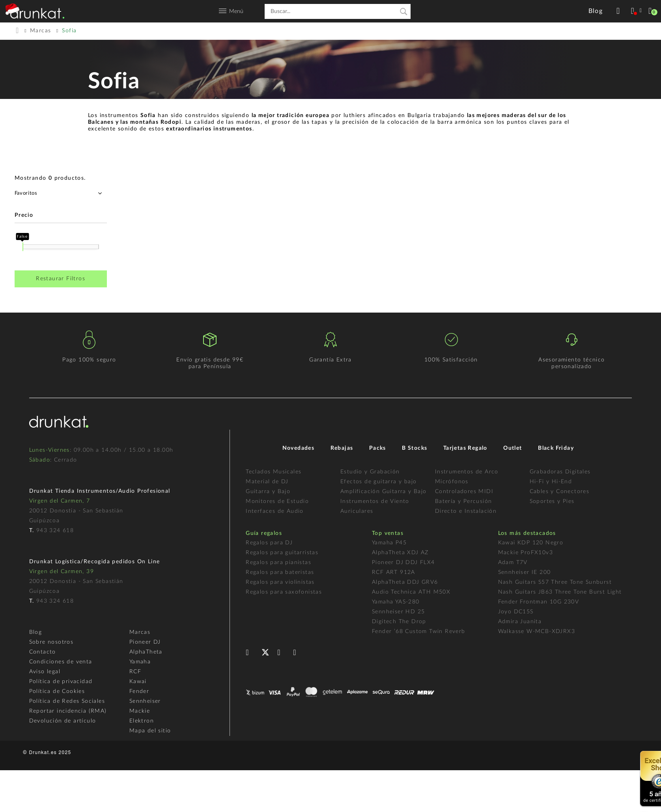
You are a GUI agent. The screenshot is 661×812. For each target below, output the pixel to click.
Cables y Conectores (560, 492)
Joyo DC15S (516, 612)
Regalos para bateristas (280, 572)
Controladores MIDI (464, 492)
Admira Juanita (520, 622)
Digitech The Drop (399, 622)
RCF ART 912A (394, 572)
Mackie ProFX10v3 (526, 553)
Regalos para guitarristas (282, 553)
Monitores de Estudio (277, 501)
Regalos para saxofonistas (284, 592)
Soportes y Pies (552, 501)
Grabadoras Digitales (560, 472)
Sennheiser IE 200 (525, 572)
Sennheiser (145, 701)
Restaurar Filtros (61, 279)
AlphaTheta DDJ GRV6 (405, 582)
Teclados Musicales (274, 472)
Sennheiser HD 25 (398, 612)
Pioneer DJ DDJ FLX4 (403, 562)
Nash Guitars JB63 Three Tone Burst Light (560, 592)
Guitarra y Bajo (268, 492)
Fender (139, 691)
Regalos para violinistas (280, 582)
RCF (135, 672)
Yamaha (140, 662)
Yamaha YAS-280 (396, 602)
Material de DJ (267, 482)
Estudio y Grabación (370, 472)
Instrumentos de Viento (375, 501)
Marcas (140, 632)
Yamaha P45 (389, 543)
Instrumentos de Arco (467, 472)
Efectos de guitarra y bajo (378, 482)
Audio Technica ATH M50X (411, 592)
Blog (36, 632)
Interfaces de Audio (275, 511)
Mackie (140, 711)
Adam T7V (513, 562)
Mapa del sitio (150, 731)
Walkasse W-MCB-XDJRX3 (537, 631)
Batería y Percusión (464, 501)
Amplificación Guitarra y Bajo (384, 492)
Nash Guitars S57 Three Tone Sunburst (555, 582)
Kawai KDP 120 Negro (531, 543)
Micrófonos (452, 482)
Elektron (142, 721)
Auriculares (357, 511)
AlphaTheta (146, 652)
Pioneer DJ (145, 642)
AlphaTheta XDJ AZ (400, 553)
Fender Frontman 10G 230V (539, 602)
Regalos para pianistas (278, 562)
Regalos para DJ (269, 543)
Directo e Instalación (466, 511)
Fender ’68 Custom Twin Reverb (419, 631)
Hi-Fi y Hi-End (551, 482)
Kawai (138, 682)
